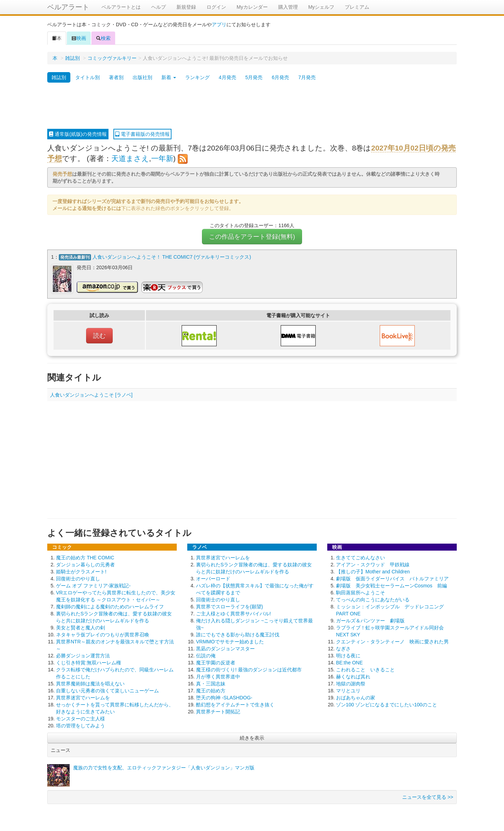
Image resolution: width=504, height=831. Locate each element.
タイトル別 (87, 77)
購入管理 (288, 7)
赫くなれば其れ (353, 676)
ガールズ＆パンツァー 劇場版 (370, 620)
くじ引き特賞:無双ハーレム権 (89, 662)
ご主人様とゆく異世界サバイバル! (233, 613)
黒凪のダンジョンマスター (225, 648)
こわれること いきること (365, 669)
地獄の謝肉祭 (351, 683)
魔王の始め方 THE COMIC (85, 557)
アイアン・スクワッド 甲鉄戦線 (373, 564)
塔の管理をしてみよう (80, 725)
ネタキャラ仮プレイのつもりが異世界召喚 (103, 634)
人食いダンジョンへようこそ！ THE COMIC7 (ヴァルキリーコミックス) (172, 257)
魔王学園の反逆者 (216, 662)
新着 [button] (169, 77)
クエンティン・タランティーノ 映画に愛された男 (392, 641)
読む (99, 335)
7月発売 (307, 77)
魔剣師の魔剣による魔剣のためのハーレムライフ (110, 606)
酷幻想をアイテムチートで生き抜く (235, 704)
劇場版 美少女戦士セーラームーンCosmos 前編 (391, 585)
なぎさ (343, 648)
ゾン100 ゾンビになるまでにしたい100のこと (387, 704)
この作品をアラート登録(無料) (252, 237)
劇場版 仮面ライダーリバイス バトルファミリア (392, 578)
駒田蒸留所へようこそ (360, 592)
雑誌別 (72, 58)
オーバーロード (213, 578)
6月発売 (280, 77)
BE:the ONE (349, 662)
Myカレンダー (252, 7)
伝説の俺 (206, 655)
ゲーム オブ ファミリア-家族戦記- (93, 585)
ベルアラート (68, 7)
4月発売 (227, 77)
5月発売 (254, 77)
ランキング (197, 77)
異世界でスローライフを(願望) (229, 606)
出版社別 (142, 77)
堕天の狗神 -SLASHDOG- (224, 697)
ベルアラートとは (121, 7)
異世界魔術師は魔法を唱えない (90, 683)
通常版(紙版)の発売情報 (78, 134)
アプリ (219, 25)
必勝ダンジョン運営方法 (83, 655)
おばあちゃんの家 (356, 697)
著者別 (116, 77)
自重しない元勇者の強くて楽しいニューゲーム (107, 690)
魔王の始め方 (211, 690)
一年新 (162, 158)
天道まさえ (130, 158)
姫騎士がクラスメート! (81, 571)
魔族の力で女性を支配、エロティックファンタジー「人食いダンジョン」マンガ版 (164, 767)
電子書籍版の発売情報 (142, 134)
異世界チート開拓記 (218, 711)
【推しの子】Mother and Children (373, 571)
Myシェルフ (321, 7)
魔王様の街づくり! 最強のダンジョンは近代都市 (249, 669)
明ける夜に (348, 655)
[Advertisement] (252, 106)
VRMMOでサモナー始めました (230, 641)
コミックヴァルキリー (112, 58)
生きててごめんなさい (360, 557)
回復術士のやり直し (78, 578)
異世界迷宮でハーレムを (83, 697)
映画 (79, 38)
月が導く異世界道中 (218, 676)
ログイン (216, 7)
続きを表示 (252, 737)
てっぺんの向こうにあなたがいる (373, 599)
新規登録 (186, 7)
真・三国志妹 (211, 683)
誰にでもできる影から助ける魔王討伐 (238, 634)
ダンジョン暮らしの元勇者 (85, 564)
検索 (103, 38)
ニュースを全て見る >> (428, 796)
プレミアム (357, 7)
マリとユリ (348, 690)
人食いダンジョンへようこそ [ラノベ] (91, 394)
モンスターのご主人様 (80, 718)
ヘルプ (159, 7)
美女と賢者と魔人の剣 (80, 627)
